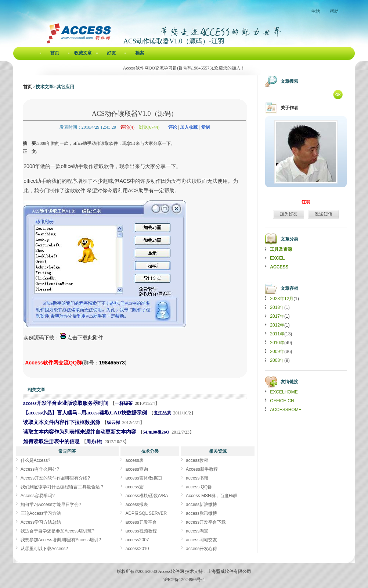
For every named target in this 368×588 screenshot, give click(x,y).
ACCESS (279, 267)
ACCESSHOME (286, 410)
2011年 (277, 334)
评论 (173, 127)
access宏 (134, 487)
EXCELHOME (284, 392)
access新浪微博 (201, 505)
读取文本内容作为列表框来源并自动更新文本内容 (80, 432)
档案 (140, 53)
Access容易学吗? (38, 496)
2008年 (277, 360)
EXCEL (277, 258)
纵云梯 (113, 423)
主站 (315, 11)
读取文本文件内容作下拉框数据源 (62, 422)
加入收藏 (189, 127)
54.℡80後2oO (156, 432)
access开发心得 (201, 549)
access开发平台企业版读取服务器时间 (66, 403)
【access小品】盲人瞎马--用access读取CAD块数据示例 (85, 413)
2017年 (277, 316)
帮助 (334, 11)
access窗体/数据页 (144, 478)
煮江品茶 (162, 413)
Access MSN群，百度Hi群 (212, 496)
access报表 (136, 505)
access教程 (197, 460)
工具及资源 (281, 249)
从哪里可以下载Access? (44, 549)
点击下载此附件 (81, 338)
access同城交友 (201, 540)
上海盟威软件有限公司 (229, 571)
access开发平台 (141, 522)
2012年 (277, 325)
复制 (205, 127)
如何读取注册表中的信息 (51, 441)
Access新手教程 (202, 469)
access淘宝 (197, 531)
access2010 (137, 549)
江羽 (306, 202)
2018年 (277, 307)
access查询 (136, 469)
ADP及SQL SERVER (146, 513)
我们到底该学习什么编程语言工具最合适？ (62, 487)
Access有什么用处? (40, 469)
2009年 (277, 352)
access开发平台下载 (206, 522)
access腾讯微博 (201, 513)
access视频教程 (141, 531)
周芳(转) (94, 442)
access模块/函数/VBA (147, 496)
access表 (134, 460)
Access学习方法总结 (41, 522)
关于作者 (289, 108)
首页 (55, 53)
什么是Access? (35, 460)
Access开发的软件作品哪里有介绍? (55, 478)
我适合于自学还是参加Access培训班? (57, 531)
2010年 (277, 343)
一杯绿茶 (124, 403)
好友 (111, 53)
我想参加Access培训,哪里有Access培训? (61, 540)
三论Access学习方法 (41, 513)
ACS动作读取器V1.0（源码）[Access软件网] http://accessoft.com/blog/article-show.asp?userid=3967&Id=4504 (23, 364)
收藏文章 (83, 53)
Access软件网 (171, 571)
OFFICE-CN (282, 401)
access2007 (137, 540)
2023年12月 (282, 299)
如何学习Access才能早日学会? (51, 505)
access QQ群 (199, 487)
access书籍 (197, 478)
